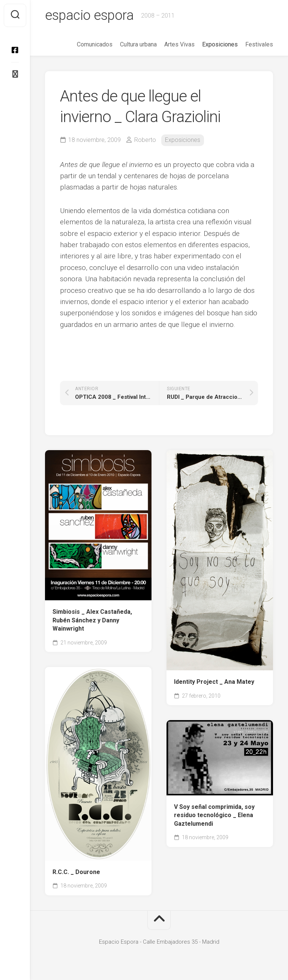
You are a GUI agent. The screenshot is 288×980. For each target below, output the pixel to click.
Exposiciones (220, 44)
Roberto (145, 140)
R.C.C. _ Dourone (76, 872)
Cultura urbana (138, 44)
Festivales (259, 44)
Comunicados (95, 44)
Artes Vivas (179, 44)
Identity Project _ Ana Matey (214, 682)
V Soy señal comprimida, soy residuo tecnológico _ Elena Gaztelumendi (214, 815)
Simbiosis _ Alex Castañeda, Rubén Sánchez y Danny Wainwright (92, 620)
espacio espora (89, 15)
